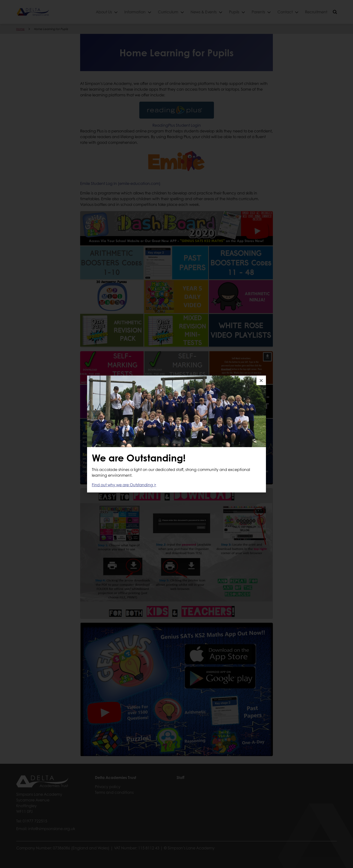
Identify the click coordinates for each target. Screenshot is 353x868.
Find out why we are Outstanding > (124, 485)
